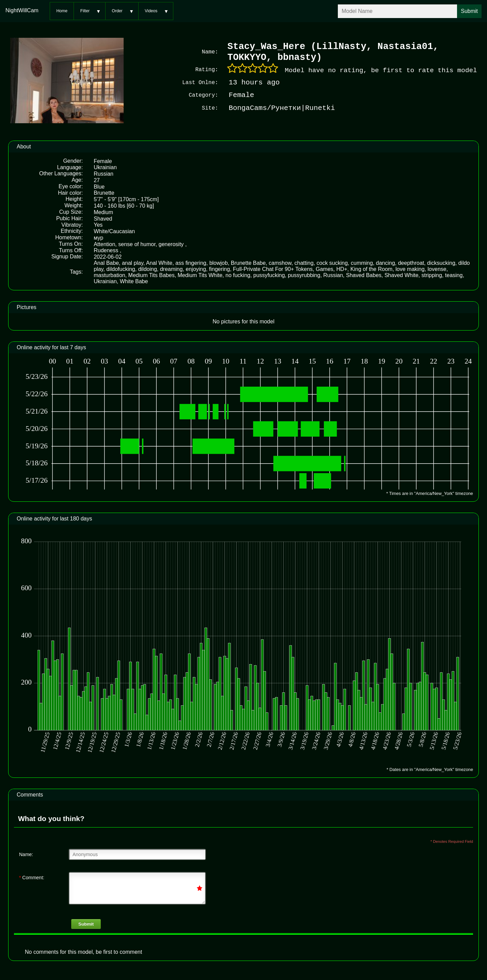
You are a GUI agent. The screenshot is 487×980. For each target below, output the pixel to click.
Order (117, 11)
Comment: (32, 877)
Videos (151, 11)
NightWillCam (22, 10)
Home (62, 11)
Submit (86, 923)
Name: (26, 854)
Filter (85, 11)
